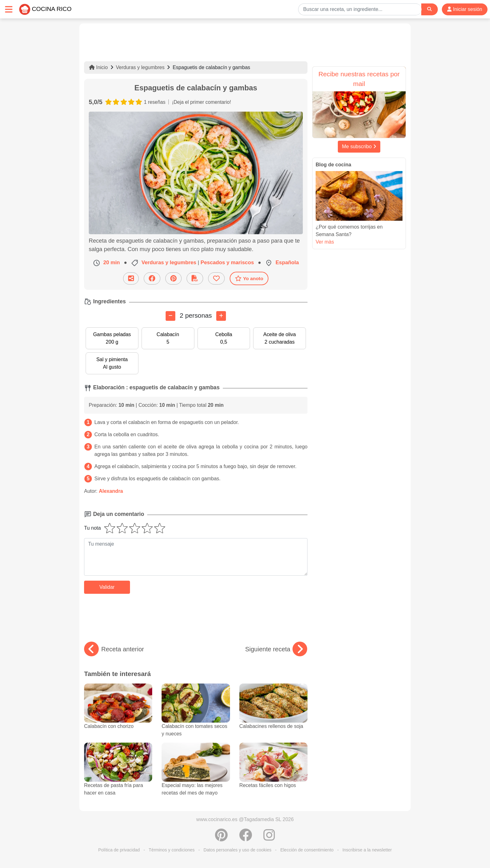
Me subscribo (359, 146)
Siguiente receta (276, 649)
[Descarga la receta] (195, 278)
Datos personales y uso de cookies (237, 850)
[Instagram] (269, 838)
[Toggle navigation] (9, 9)
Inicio (98, 67)
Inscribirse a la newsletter (367, 850)
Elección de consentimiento (307, 850)
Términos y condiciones (172, 850)
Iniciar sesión (465, 9)
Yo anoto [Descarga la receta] (249, 278)
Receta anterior (114, 649)
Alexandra (111, 491)
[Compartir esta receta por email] (131, 278)
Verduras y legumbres (140, 67)
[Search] (429, 9)
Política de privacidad (119, 850)
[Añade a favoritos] (216, 278)
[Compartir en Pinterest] (173, 278)
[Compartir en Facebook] (152, 278)
